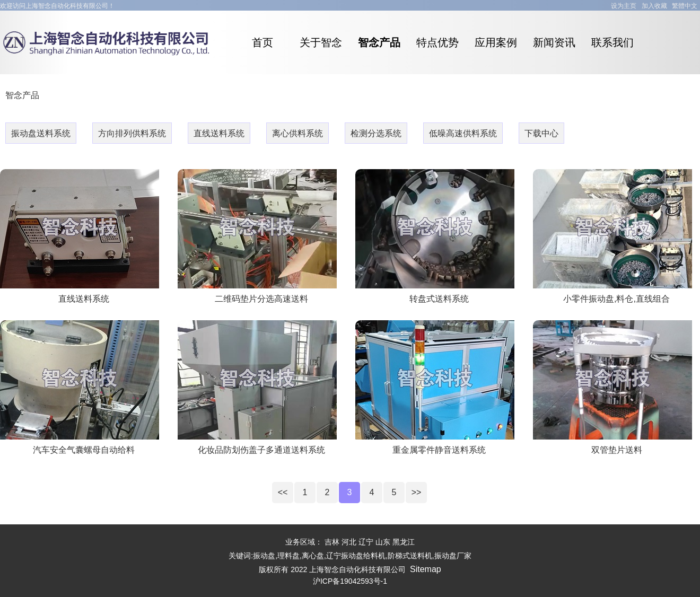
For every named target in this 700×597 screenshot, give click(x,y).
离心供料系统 (297, 133)
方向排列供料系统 (132, 133)
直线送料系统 (219, 133)
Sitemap (426, 569)
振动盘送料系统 (41, 133)
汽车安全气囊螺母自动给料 (84, 450)
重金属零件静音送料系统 (439, 450)
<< (283, 492)
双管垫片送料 (617, 450)
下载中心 (541, 133)
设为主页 (624, 6)
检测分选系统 (376, 133)
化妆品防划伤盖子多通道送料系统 (261, 450)
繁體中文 (685, 6)
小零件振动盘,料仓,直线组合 (616, 299)
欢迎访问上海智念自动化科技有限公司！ (57, 6)
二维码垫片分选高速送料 (261, 299)
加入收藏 (654, 6)
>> (417, 492)
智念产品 (22, 95)
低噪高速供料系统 (463, 133)
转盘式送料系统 (439, 299)
